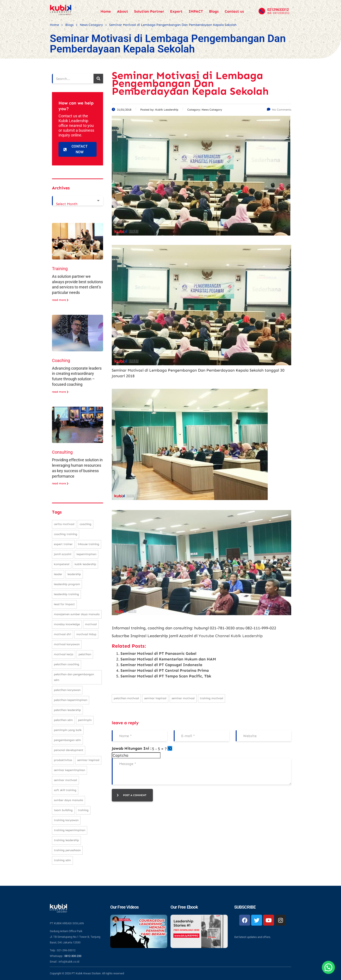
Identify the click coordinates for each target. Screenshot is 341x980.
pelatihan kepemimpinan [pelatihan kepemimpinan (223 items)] (71, 700)
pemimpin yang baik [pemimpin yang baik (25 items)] (68, 730)
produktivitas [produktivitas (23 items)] (63, 760)
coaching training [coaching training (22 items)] (66, 534)
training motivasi (211, 698)
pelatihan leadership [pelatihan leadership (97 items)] (67, 710)
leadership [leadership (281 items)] (74, 574)
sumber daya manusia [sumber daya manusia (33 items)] (69, 800)
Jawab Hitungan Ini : (132, 748)
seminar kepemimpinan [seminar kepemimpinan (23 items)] (69, 770)
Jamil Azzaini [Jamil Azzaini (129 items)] (63, 554)
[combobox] (78, 201)
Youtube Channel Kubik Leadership (231, 636)
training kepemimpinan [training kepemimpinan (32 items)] (70, 830)
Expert (176, 11)
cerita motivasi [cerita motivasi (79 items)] (64, 524)
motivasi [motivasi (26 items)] (91, 624)
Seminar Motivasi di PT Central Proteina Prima (165, 670)
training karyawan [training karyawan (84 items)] (66, 820)
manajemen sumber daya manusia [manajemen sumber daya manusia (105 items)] (77, 614)
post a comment (132, 795)
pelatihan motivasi (126, 698)
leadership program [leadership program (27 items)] (67, 584)
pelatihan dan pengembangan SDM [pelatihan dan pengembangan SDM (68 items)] (74, 677)
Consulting (62, 452)
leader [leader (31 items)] (58, 574)
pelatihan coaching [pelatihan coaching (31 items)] (67, 664)
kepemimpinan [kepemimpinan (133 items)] (86, 554)
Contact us (234, 11)
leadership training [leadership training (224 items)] (66, 594)
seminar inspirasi (155, 698)
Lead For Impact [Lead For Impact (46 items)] (64, 604)
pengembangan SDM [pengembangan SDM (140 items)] (67, 740)
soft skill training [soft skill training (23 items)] (65, 790)
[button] (170, 749)
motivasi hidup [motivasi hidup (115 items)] (86, 634)
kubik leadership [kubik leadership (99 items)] (85, 564)
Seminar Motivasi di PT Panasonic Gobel (158, 653)
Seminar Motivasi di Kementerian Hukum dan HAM (168, 659)
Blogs (214, 11)
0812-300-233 (73, 956)
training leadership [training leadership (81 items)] (66, 840)
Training (60, 269)
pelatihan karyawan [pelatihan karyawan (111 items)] (67, 690)
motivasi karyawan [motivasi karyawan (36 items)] (67, 644)
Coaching (61, 360)
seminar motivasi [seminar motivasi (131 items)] (65, 780)
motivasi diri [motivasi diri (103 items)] (63, 634)
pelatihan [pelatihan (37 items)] (85, 654)
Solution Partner (149, 11)
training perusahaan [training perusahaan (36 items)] (67, 850)
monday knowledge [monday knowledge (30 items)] (67, 624)
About (123, 11)
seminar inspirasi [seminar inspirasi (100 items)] (88, 760)
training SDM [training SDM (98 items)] (62, 860)
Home (106, 11)
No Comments (279, 110)
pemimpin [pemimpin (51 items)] (85, 720)
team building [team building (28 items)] (63, 810)
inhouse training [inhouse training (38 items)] (89, 544)
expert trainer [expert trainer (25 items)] (63, 544)
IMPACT (196, 11)
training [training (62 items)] (83, 810)
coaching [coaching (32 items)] (85, 524)
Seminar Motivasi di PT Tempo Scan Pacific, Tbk (166, 676)
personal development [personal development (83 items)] (69, 750)
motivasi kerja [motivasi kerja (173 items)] (64, 654)
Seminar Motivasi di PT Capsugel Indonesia (161, 665)
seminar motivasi (183, 698)
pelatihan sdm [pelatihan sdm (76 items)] (63, 720)
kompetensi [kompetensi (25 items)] (62, 564)
